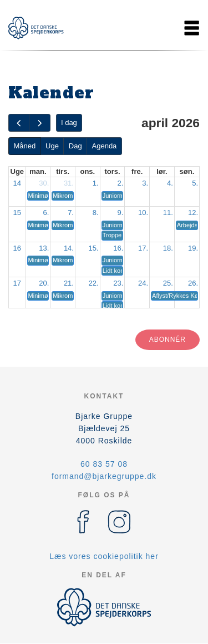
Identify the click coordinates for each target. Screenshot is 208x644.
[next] (39, 123)
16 (17, 248)
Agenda (105, 146)
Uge (52, 146)
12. (193, 213)
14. (69, 248)
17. (143, 248)
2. (121, 183)
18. (168, 248)
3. (145, 183)
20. (44, 283)
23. (118, 283)
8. (96, 213)
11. (168, 213)
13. (44, 248)
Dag (75, 146)
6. (46, 213)
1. (96, 183)
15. (94, 248)
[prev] (19, 123)
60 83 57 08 (104, 464)
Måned (24, 146)
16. (118, 248)
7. (71, 213)
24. (143, 283)
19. (193, 248)
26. (193, 283)
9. (121, 213)
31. (69, 183)
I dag (69, 123)
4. (170, 183)
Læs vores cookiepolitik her (104, 556)
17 (17, 283)
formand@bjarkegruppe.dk (104, 476)
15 (17, 213)
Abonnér (168, 340)
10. (143, 213)
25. (168, 283)
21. (69, 283)
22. (94, 283)
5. (195, 183)
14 (17, 183)
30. (44, 183)
